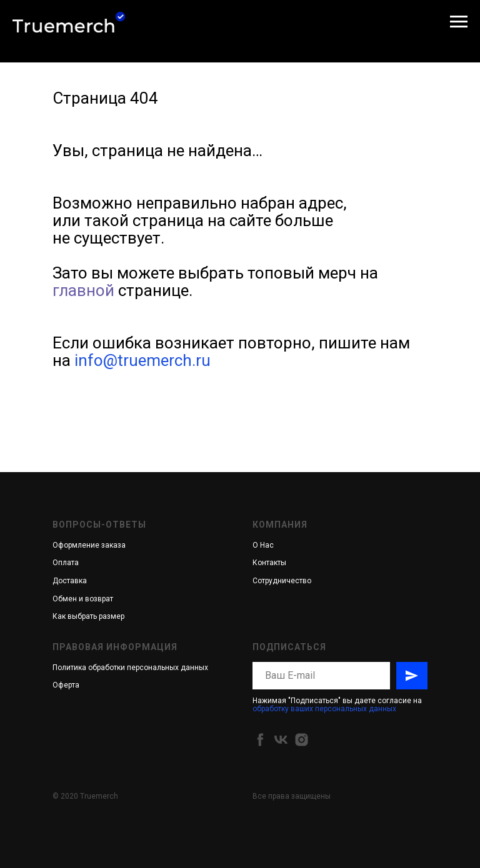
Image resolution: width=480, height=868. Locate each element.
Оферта (66, 685)
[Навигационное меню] (459, 22)
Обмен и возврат (83, 599)
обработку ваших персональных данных (324, 709)
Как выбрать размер (88, 616)
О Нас (263, 545)
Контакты (269, 563)
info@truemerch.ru (142, 360)
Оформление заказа (89, 545)
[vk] (281, 740)
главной (83, 290)
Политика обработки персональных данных (130, 668)
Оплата (66, 563)
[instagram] (302, 740)
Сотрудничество (282, 581)
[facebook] (260, 740)
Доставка (70, 581)
